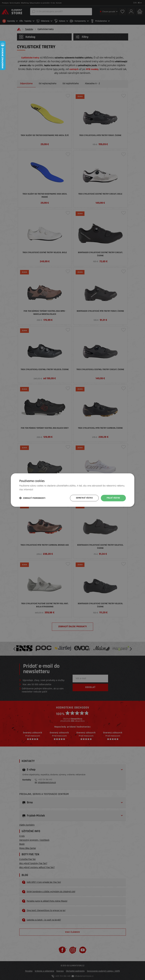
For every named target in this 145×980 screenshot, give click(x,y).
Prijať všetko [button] (113, 498)
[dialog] (72, 490)
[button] (32, 498)
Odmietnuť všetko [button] (82, 498)
